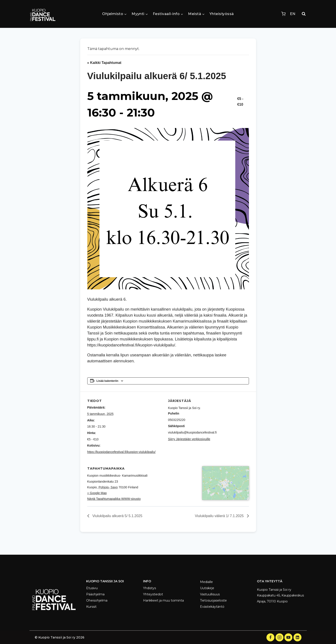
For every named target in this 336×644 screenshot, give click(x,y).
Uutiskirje (207, 588)
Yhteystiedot (153, 594)
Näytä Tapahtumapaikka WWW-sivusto (114, 499)
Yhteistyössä (222, 14)
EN (293, 14)
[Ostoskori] (283, 14)
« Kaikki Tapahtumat (104, 63)
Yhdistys (150, 588)
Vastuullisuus (210, 594)
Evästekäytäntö (212, 607)
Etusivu (92, 588)
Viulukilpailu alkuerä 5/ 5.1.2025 (117, 528)
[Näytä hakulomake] (304, 14)
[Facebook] (270, 637)
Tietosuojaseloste (213, 600)
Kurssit (91, 607)
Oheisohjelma (97, 600)
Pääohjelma (95, 594)
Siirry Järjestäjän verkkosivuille (189, 439)
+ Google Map (97, 493)
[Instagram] (280, 637)
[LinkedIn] (297, 637)
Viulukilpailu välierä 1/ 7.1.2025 (220, 528)
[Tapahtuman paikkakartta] (226, 505)
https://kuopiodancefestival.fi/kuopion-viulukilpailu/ (121, 452)
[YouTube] (288, 637)
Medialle (206, 582)
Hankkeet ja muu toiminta (163, 600)
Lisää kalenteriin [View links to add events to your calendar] (108, 381)
